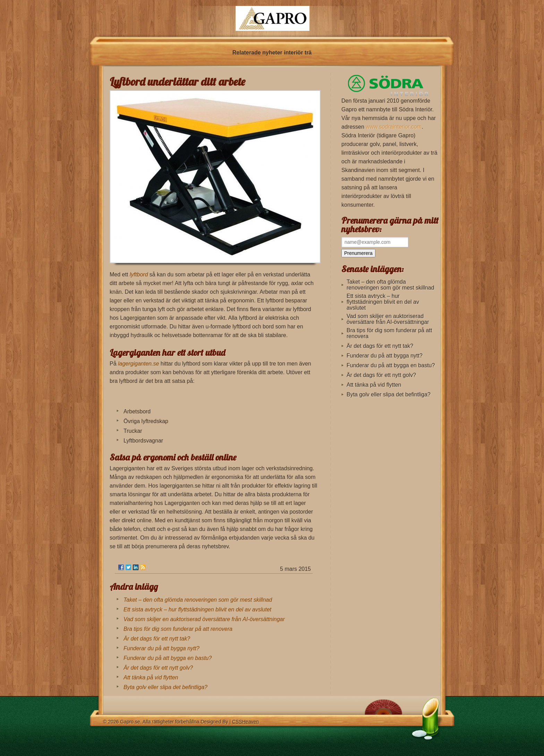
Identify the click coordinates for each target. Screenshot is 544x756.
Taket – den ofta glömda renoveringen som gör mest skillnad (198, 600)
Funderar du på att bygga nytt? (161, 648)
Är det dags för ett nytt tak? (157, 639)
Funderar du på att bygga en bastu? (168, 658)
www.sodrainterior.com (394, 127)
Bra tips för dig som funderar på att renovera (178, 629)
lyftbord (139, 274)
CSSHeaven (245, 722)
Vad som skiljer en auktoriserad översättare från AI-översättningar (204, 619)
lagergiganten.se (138, 364)
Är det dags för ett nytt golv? (158, 668)
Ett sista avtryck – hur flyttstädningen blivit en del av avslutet (197, 609)
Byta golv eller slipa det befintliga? (165, 687)
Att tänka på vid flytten (151, 677)
